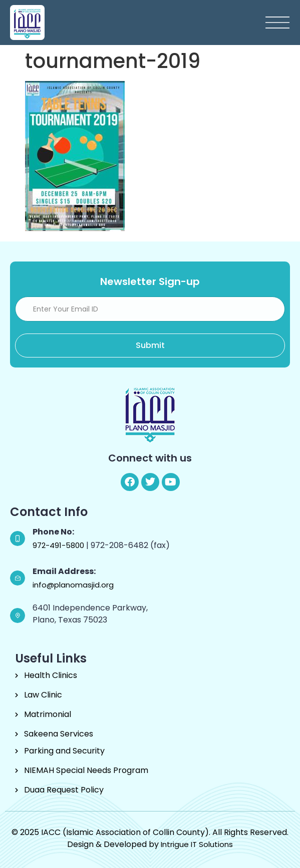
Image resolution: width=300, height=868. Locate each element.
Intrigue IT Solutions (197, 844)
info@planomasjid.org (73, 585)
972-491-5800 (59, 545)
